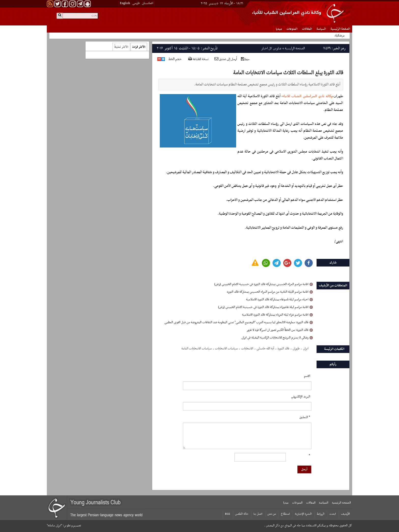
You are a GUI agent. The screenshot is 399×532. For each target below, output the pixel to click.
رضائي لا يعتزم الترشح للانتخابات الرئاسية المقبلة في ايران (277, 338)
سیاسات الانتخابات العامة (197, 349)
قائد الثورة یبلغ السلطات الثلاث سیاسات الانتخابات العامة (288, 73)
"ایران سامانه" (54, 526)
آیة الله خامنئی (265, 349)
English (125, 3)
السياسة (321, 29)
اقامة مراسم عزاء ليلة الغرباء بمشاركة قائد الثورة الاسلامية (277, 315)
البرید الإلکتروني (301, 397)
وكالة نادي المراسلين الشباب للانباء (307, 96)
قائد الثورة (283, 349)
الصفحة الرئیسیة (340, 29)
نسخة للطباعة (198, 59)
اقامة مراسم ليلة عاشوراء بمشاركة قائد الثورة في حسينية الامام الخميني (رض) (265, 307)
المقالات (307, 29)
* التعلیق (305, 417)
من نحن (272, 514)
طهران (296, 349)
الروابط (321, 514)
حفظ (245, 59)
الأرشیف (345, 514)
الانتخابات (247, 349)
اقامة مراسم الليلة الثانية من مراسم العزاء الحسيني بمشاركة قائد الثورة (270, 292)
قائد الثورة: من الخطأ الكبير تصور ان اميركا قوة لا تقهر (280, 330)
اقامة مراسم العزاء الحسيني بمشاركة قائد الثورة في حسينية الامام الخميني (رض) (263, 284)
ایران (306, 349)
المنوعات (292, 29)
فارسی (136, 3)
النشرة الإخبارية (303, 514)
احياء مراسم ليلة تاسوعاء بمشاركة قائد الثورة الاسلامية (279, 300)
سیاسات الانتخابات (226, 349)
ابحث (333, 514)
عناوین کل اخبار (272, 48)
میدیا (279, 29)
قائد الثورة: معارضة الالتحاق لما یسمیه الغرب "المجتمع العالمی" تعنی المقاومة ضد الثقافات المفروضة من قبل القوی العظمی (239, 322)
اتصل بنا (258, 514)
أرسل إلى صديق (226, 59)
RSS (227, 514)
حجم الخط (175, 59)
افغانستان (148, 3)
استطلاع (285, 514)
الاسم (307, 376)
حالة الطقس (242, 514)
